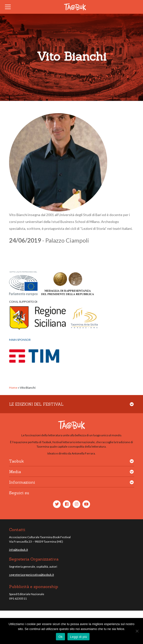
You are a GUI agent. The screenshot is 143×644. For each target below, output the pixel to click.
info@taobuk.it (19, 550)
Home (13, 388)
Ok (60, 637)
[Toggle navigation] (9, 7)
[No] (137, 631)
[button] (132, 407)
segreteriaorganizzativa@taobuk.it (32, 575)
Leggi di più (78, 637)
